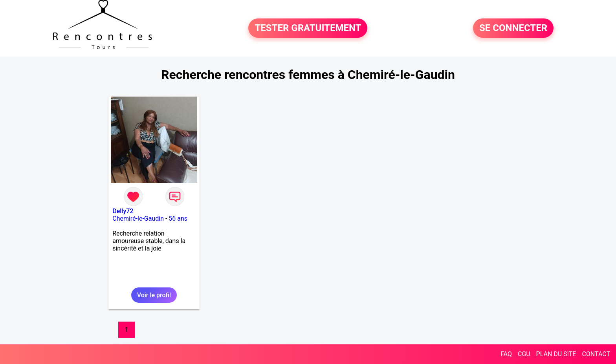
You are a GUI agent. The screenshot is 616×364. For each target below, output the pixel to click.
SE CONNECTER (513, 28)
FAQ (506, 354)
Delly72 (123, 211)
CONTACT (596, 354)
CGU (524, 354)
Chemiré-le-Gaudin (138, 219)
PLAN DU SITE (556, 354)
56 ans (178, 219)
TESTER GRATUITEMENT (308, 28)
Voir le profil (154, 295)
